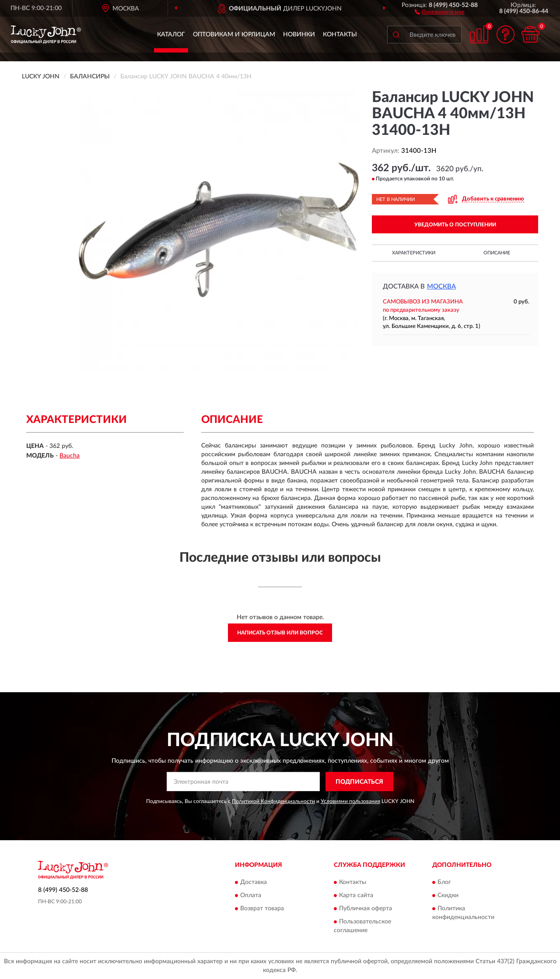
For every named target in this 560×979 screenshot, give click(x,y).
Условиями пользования (350, 801)
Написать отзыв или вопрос (280, 633)
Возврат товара (262, 909)
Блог (444, 882)
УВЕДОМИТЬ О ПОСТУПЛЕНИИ (455, 225)
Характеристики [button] (414, 253)
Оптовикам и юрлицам (234, 35)
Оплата (251, 895)
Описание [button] (497, 253)
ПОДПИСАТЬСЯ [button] (359, 782)
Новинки (299, 35)
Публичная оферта (366, 909)
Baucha (70, 456)
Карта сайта (356, 895)
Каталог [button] (171, 35)
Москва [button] (441, 287)
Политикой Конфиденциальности (273, 801)
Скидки (448, 895)
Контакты (340, 35)
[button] (439, 11)
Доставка (254, 882)
